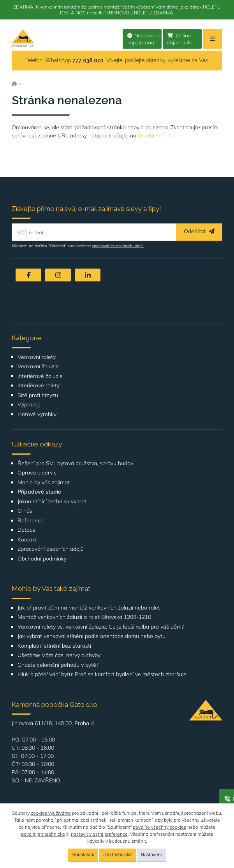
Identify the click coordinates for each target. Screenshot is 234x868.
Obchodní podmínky (42, 559)
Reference (31, 521)
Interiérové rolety (39, 386)
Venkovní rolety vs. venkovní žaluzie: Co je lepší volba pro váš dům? (101, 627)
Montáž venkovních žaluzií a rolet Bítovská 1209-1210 (84, 617)
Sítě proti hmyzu (38, 395)
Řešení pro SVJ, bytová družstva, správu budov (75, 463)
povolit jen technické (43, 834)
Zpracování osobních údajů (51, 549)
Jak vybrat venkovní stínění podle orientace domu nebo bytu (91, 636)
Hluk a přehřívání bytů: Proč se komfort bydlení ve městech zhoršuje (102, 674)
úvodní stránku (156, 135)
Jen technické (117, 855)
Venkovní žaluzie (38, 366)
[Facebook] (28, 275)
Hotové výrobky (37, 414)
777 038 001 (88, 60)
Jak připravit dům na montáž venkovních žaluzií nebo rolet (89, 608)
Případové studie (39, 492)
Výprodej (29, 405)
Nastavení (151, 855)
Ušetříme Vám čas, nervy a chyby (59, 655)
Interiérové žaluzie (40, 376)
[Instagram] (58, 275)
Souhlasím (83, 855)
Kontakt (27, 540)
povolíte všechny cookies (159, 827)
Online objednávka (180, 39)
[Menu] (213, 39)
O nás (25, 511)
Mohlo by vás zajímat (44, 482)
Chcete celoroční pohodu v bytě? (58, 665)
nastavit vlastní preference (99, 834)
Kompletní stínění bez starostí (54, 646)
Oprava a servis (37, 473)
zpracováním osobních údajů (118, 246)
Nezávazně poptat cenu (144, 39)
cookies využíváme (51, 813)
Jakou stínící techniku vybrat (52, 502)
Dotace (26, 530)
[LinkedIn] (88, 275)
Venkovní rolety (37, 357)
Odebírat (199, 231)
